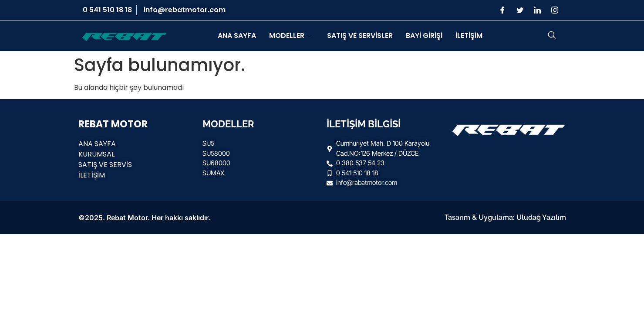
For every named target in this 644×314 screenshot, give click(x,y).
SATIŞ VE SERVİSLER (360, 36)
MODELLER (292, 36)
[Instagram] (555, 10)
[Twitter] (520, 10)
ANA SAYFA (237, 36)
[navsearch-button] (552, 36)
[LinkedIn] (537, 10)
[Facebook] (502, 10)
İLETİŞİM (469, 36)
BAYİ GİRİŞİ (424, 36)
